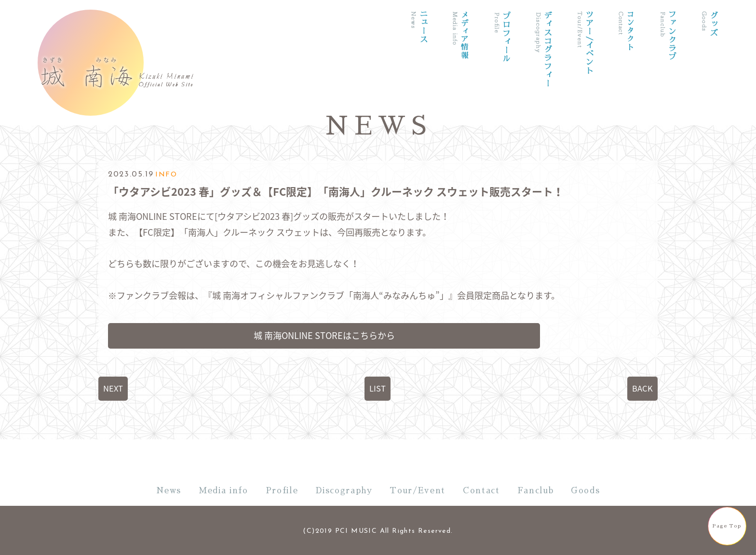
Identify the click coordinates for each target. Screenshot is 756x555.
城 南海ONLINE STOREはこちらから (324, 335)
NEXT (113, 388)
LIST (378, 388)
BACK (642, 388)
